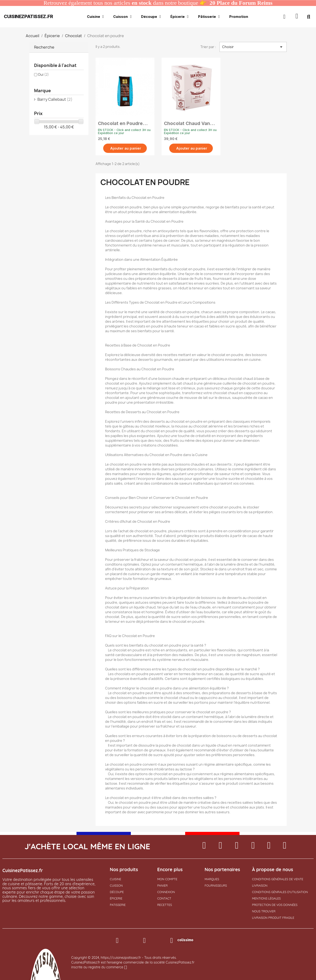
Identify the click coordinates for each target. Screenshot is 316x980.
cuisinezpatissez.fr (28, 16)
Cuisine (95, 17)
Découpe (151, 17)
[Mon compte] (284, 17)
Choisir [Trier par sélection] (253, 47)
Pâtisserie (209, 17)
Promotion (239, 17)
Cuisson (122, 17)
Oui (43, 74)
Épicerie (179, 17)
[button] (297, 17)
